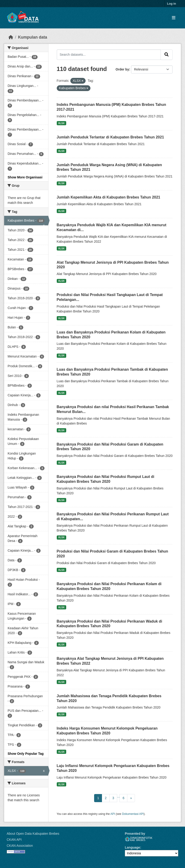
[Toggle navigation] (174, 18)
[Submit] (167, 55)
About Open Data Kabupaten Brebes (33, 834)
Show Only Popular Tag (26, 754)
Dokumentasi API (133, 814)
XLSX (61, 123)
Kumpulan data (33, 37)
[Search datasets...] (109, 55)
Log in (172, 4)
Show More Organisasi (25, 177)
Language (132, 847)
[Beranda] (11, 37)
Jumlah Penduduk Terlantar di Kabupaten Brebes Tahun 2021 (110, 137)
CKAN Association (20, 846)
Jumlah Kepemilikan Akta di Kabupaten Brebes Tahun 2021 (109, 197)
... (119, 796)
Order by (122, 69)
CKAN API (14, 840)
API (113, 814)
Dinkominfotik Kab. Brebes (139, 839)
